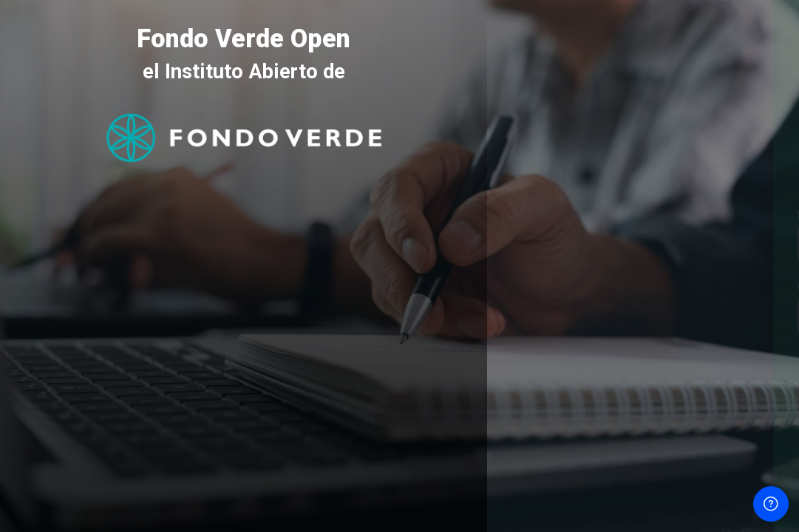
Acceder (643, 396)
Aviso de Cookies (643, 489)
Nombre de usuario (558, 215)
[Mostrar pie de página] (771, 504)
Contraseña (539, 287)
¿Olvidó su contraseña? (732, 357)
